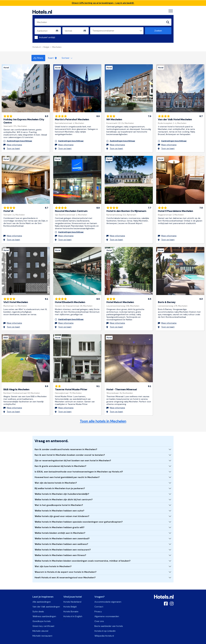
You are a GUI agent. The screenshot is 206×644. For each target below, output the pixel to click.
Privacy (98, 606)
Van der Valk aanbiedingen (46, 602)
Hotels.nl (37, 47)
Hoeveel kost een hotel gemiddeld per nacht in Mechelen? (67, 472)
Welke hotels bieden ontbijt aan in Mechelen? (60, 528)
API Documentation (83, 641)
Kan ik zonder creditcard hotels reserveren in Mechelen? (66, 444)
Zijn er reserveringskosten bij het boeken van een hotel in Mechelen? (73, 455)
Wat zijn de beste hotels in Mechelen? (56, 478)
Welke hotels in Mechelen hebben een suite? (59, 506)
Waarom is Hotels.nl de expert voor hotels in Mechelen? (66, 567)
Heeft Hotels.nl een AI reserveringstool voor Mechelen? (65, 572)
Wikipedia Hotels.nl (104, 631)
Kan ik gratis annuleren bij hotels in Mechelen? (60, 461)
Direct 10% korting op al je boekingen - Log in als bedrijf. (103, 3)
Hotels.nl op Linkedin (105, 626)
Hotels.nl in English (73, 611)
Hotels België (70, 602)
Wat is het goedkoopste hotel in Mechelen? (59, 500)
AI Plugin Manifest (118, 641)
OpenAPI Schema (101, 641)
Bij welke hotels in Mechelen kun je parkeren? (60, 483)
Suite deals (38, 606)
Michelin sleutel (40, 626)
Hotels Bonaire (71, 606)
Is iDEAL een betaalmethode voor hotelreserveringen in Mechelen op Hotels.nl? (79, 467)
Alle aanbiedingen (42, 597)
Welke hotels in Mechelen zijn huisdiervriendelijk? (62, 489)
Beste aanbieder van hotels (109, 621)
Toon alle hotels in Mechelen (103, 416)
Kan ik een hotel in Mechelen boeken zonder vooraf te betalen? (70, 450)
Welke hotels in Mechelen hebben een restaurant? (63, 545)
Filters (38, 58)
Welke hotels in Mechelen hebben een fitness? (60, 550)
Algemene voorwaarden (107, 611)
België (46, 47)
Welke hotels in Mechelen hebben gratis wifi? (60, 522)
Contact (99, 602)
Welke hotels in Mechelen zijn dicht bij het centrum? (64, 494)
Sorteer (67, 58)
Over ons (99, 616)
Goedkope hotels (42, 616)
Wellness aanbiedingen (44, 611)
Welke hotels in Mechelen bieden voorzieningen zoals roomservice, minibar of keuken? (83, 556)
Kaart (52, 58)
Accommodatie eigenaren (108, 597)
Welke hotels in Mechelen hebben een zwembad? (62, 533)
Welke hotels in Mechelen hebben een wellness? (61, 539)
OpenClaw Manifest (135, 641)
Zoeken (158, 31)
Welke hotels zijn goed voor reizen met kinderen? (62, 511)
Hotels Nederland (72, 597)
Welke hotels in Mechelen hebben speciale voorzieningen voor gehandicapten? (79, 517)
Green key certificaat (43, 621)
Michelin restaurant (42, 631)
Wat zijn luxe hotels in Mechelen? (53, 561)
